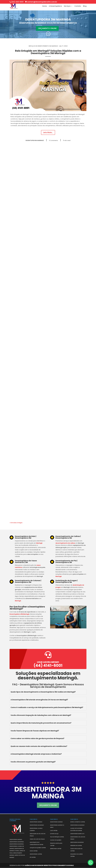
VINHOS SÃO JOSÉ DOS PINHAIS (37, 839)
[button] (91, 863)
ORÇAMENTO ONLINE (47, 28)
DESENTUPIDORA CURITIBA (36, 854)
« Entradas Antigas (16, 523)
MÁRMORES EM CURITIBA (76, 846)
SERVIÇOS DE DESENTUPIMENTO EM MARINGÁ (43, 46)
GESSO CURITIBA (34, 851)
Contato (78, 6)
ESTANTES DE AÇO (54, 834)
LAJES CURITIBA (54, 831)
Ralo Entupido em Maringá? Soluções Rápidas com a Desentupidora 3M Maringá (48, 52)
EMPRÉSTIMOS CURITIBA (56, 849)
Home (45, 6)
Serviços (67, 6)
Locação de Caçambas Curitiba (38, 848)
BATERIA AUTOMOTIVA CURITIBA (78, 822)
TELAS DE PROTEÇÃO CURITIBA (57, 837)
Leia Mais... (48, 132)
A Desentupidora (55, 6)
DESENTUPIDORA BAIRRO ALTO (77, 834)
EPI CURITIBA (33, 857)
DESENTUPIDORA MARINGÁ (35, 140)
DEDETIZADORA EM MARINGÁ (77, 842)
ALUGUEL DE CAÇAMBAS (56, 840)
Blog (85, 6)
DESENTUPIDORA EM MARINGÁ (37, 825)
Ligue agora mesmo (48, 662)
